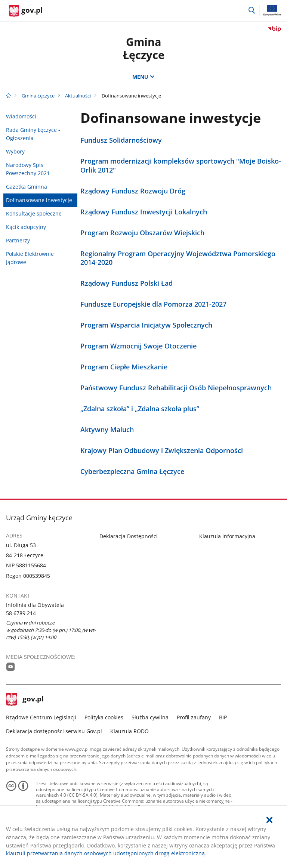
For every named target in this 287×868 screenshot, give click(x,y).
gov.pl (25, 700)
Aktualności (78, 96)
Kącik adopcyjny (26, 227)
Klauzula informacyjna (227, 536)
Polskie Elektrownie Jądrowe (30, 258)
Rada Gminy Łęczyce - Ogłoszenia (33, 134)
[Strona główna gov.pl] (26, 11)
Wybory (15, 151)
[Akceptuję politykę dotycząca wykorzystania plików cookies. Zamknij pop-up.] (269, 820)
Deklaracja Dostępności (129, 536)
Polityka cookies (104, 717)
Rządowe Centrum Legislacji (41, 717)
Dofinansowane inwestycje (39, 200)
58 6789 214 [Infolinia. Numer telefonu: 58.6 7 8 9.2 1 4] (21, 613)
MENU (143, 77)
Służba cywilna (150, 717)
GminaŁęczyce (144, 48)
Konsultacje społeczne (34, 213)
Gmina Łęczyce (38, 96)
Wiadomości (21, 116)
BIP (223, 717)
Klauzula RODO (129, 731)
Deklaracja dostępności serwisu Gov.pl (54, 731)
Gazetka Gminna (27, 187)
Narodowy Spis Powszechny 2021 (28, 169)
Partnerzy (18, 240)
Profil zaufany (194, 717)
